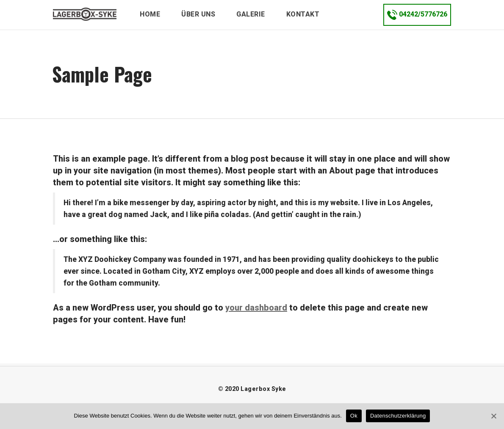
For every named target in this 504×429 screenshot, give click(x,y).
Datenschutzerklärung (398, 416)
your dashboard (256, 308)
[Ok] (493, 416)
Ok (354, 416)
